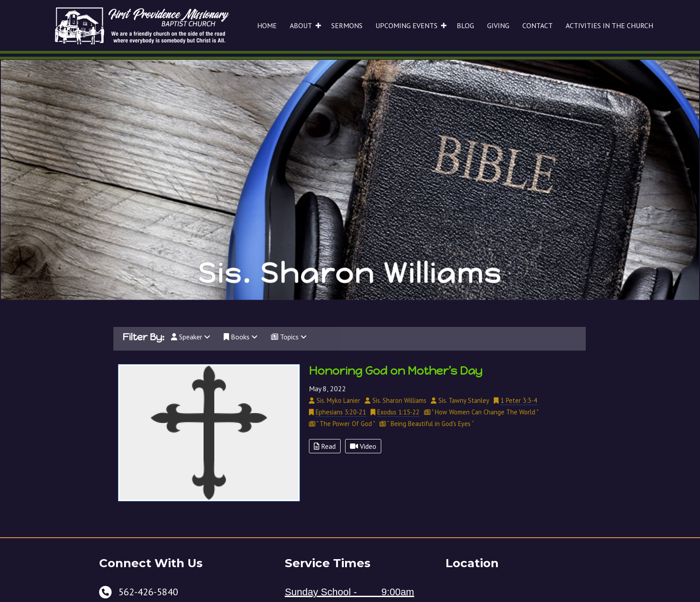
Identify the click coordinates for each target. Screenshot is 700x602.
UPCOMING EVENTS (406, 25)
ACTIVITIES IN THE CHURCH (609, 25)
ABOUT (301, 25)
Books (241, 337)
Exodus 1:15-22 (398, 412)
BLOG (465, 25)
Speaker (191, 337)
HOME (267, 25)
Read (325, 446)
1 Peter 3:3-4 (519, 400)
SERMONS (347, 25)
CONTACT (537, 25)
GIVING (498, 25)
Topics (289, 337)
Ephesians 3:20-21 (341, 412)
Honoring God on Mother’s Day (396, 371)
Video (363, 446)
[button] (318, 25)
